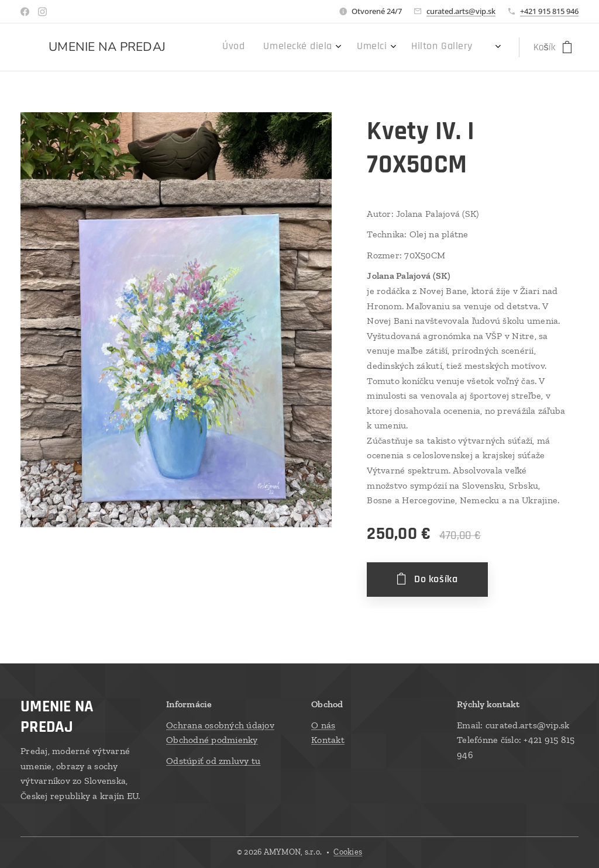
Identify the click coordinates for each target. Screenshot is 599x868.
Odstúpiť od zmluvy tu (213, 760)
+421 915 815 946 (549, 11)
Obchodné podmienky (212, 740)
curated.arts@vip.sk (461, 11)
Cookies (348, 852)
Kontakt (328, 740)
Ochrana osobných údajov (220, 725)
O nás (323, 725)
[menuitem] (388, 47)
